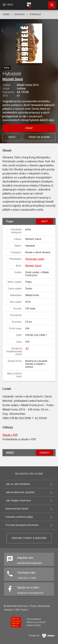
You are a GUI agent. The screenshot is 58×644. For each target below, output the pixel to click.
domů (6, 14)
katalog (20, 14)
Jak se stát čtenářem (18, 484)
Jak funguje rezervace (18, 500)
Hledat (50, 3)
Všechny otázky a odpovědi (29, 538)
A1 (27, 348)
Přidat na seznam (39, 137)
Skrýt (45, 221)
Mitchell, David (13, 79)
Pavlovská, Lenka (35, 259)
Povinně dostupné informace (22, 525)
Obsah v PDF (10, 435)
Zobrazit (45, 453)
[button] (29, 44)
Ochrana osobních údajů (19, 517)
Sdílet (12, 137)
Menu (8, 5)
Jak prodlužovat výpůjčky (20, 492)
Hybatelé (35, 14)
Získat (29, 128)
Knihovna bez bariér (17, 509)
